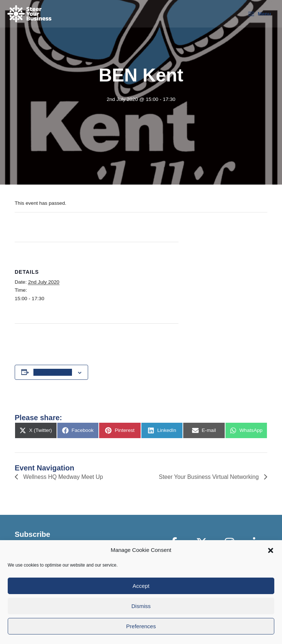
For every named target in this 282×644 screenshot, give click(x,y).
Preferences (141, 626)
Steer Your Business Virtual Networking (208, 477)
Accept (141, 586)
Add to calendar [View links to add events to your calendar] (53, 372)
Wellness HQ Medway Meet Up (63, 477)
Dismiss (141, 606)
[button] (271, 550)
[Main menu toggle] (259, 14)
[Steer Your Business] (29, 14)
